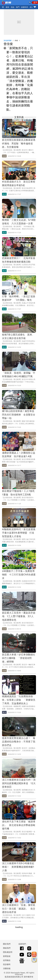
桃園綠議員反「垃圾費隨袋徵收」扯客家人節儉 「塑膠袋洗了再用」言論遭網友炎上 (19, 700)
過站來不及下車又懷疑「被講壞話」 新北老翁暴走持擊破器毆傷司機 (19, 825)
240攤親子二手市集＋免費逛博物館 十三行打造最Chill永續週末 (19, 574)
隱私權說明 (7, 952)
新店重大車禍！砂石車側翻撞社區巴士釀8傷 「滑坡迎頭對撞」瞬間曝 (19, 658)
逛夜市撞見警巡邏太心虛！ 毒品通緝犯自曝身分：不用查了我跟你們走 (19, 742)
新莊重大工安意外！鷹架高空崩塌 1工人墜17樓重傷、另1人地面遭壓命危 (19, 616)
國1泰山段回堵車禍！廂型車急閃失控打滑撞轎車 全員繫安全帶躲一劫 (19, 415)
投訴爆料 (7, 964)
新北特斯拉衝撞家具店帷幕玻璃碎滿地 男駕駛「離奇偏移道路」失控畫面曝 (19, 143)
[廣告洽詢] (34, 960)
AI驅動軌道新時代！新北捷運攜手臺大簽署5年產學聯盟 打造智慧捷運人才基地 (19, 533)
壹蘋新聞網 (8, 40)
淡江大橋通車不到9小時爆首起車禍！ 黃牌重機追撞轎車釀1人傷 (18, 867)
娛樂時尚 (25, 7)
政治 (32, 7)
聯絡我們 (7, 948)
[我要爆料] (34, 954)
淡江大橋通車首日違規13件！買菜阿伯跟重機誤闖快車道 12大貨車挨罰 (19, 783)
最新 (7, 7)
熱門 (18, 7)
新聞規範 (7, 956)
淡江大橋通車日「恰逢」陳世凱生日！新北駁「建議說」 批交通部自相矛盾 (19, 909)
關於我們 (7, 944)
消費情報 (7, 968)
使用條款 (7, 960)
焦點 (13, 7)
